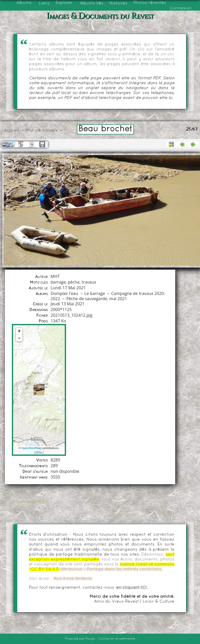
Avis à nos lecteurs (73, 579)
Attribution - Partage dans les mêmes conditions (111, 569)
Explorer (64, 3)
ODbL (39, 452)
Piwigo (90, 639)
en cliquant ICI (131, 588)
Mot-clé (33, 131)
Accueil (11, 131)
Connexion (181, 8)
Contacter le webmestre (117, 639)
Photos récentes (150, 3)
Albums (24, 3)
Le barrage (95, 293)
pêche (74, 282)
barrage (58, 282)
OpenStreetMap (31, 448)
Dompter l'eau (64, 293)
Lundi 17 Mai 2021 (68, 288)
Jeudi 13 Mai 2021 (68, 304)
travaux (50, 131)
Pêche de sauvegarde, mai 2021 (97, 299)
